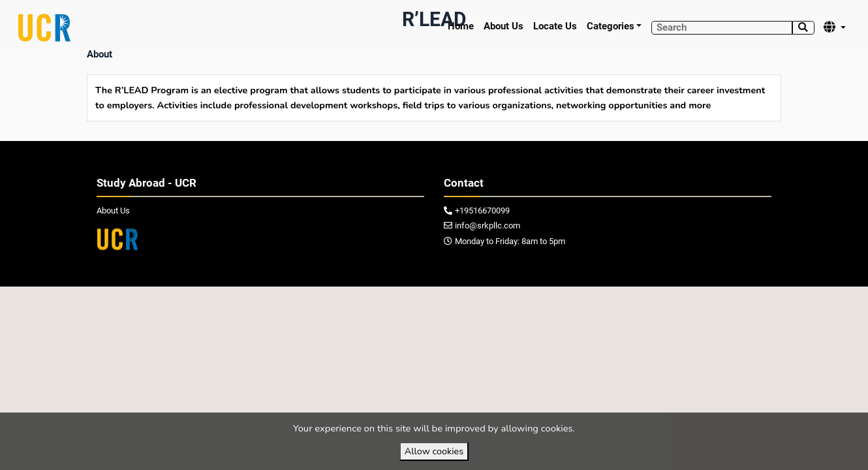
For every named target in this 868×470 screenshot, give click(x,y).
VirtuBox (463, 300)
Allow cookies (434, 451)
